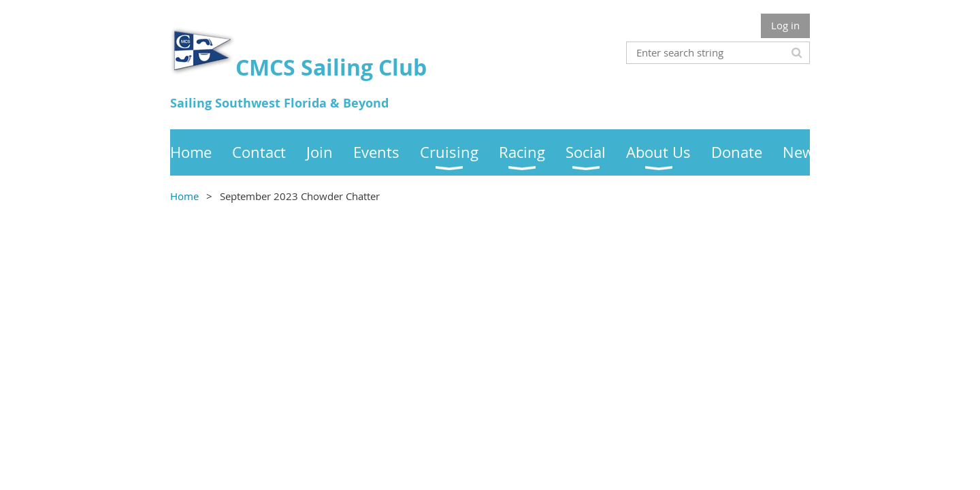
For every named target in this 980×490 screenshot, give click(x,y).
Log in (785, 25)
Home (184, 196)
